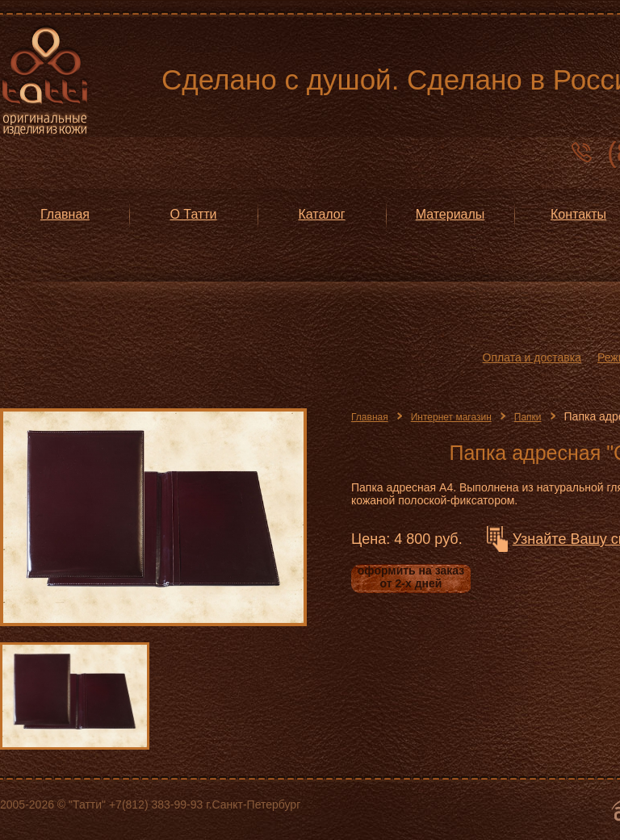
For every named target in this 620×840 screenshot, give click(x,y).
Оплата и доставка (532, 357)
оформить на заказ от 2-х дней (411, 577)
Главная (370, 417)
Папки (528, 417)
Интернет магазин (451, 417)
